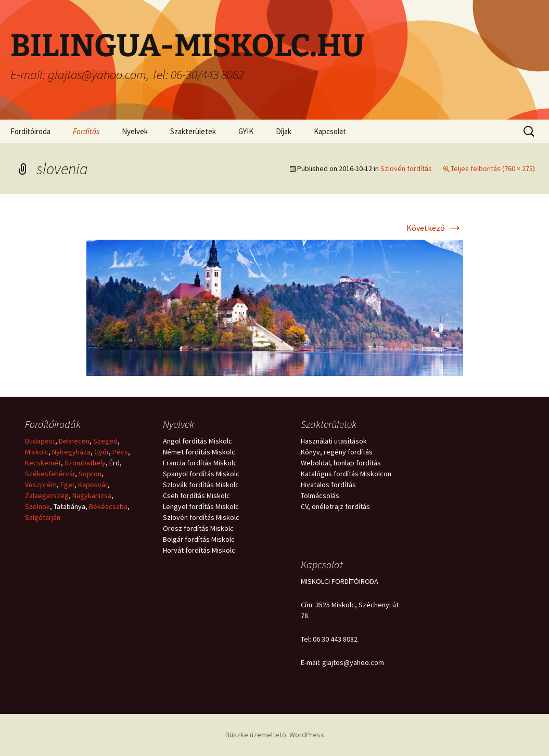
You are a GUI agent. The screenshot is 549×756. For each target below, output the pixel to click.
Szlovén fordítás (406, 168)
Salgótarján (43, 517)
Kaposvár (93, 485)
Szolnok (37, 506)
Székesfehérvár (50, 474)
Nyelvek (135, 131)
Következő (435, 228)
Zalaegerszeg (47, 496)
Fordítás (86, 131)
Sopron (90, 474)
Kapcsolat (330, 131)
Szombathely (85, 463)
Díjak (284, 131)
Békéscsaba (108, 506)
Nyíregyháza (71, 452)
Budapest (40, 441)
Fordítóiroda (30, 131)
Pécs (120, 452)
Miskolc (37, 452)
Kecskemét (43, 463)
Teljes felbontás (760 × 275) (493, 168)
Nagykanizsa (92, 496)
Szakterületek (193, 131)
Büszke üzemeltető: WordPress (275, 735)
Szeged (105, 441)
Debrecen (74, 441)
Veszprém (41, 485)
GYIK (246, 131)
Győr (101, 452)
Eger (67, 485)
